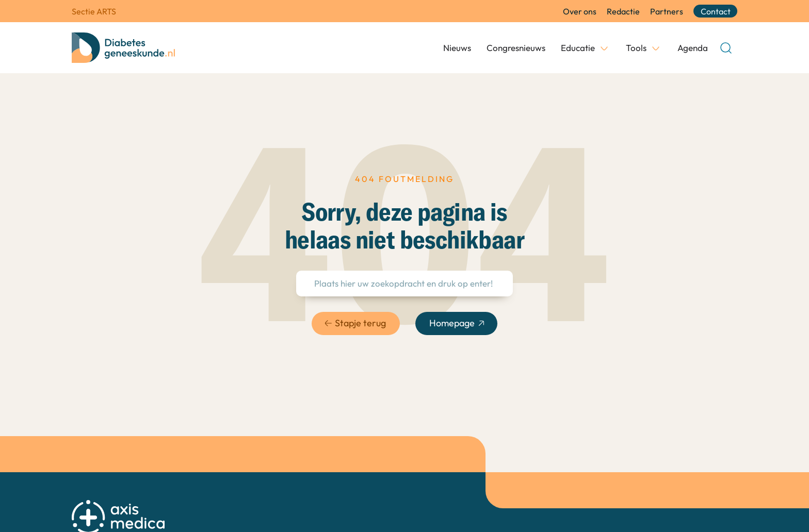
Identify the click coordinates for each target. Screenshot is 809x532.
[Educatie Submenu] (604, 48)
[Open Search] (726, 48)
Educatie (578, 48)
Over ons (580, 11)
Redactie (623, 11)
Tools (636, 48)
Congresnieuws (516, 48)
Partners (667, 11)
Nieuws (457, 48)
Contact (716, 11)
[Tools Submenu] (656, 48)
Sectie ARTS (94, 11)
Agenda (693, 48)
